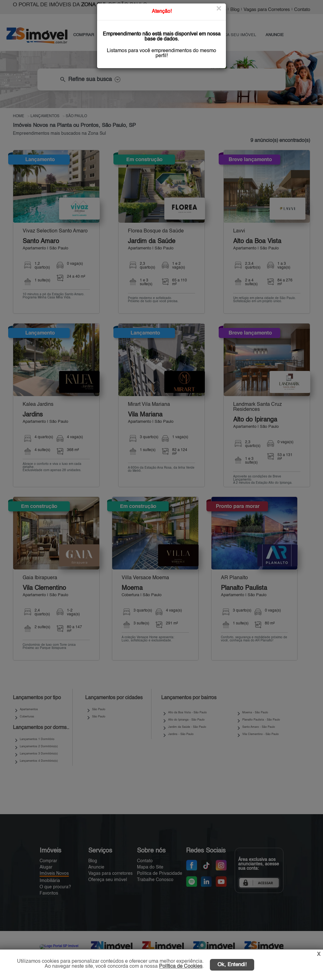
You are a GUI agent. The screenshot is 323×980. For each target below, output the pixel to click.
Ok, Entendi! (232, 965)
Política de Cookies (181, 966)
